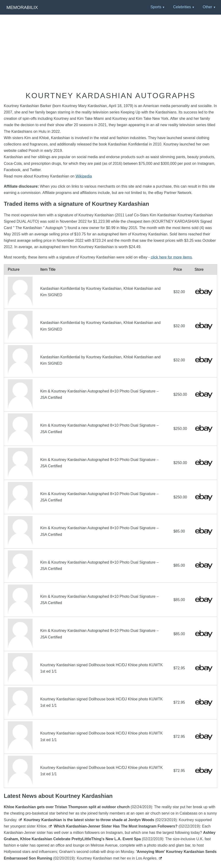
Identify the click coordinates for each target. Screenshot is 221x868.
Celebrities (182, 7)
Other (207, 7)
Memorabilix (22, 7)
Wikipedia (84, 176)
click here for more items (171, 257)
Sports (156, 7)
